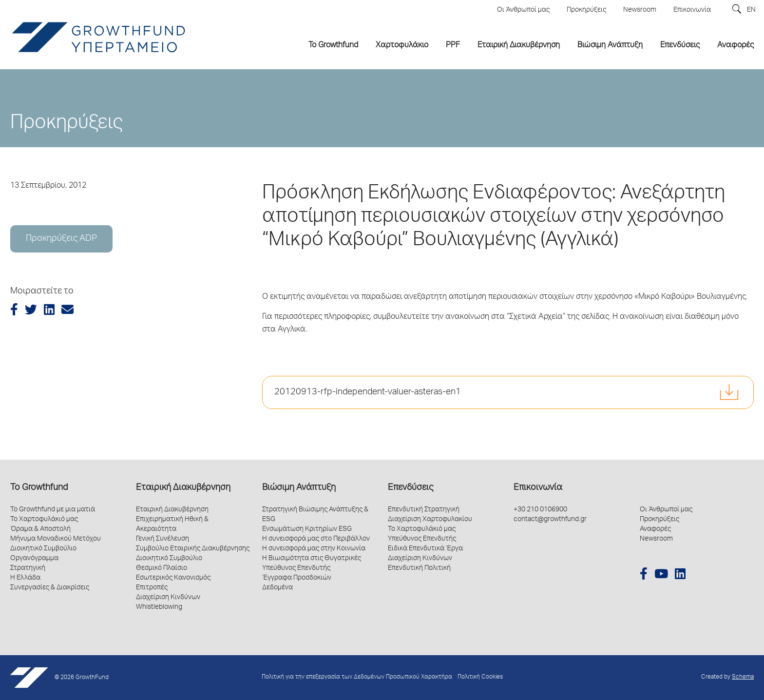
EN (751, 10)
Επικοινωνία (538, 488)
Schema (743, 677)
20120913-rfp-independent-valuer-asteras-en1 (368, 392)
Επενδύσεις (411, 488)
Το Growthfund (39, 488)
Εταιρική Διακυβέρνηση (183, 488)
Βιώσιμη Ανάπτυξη (299, 488)
